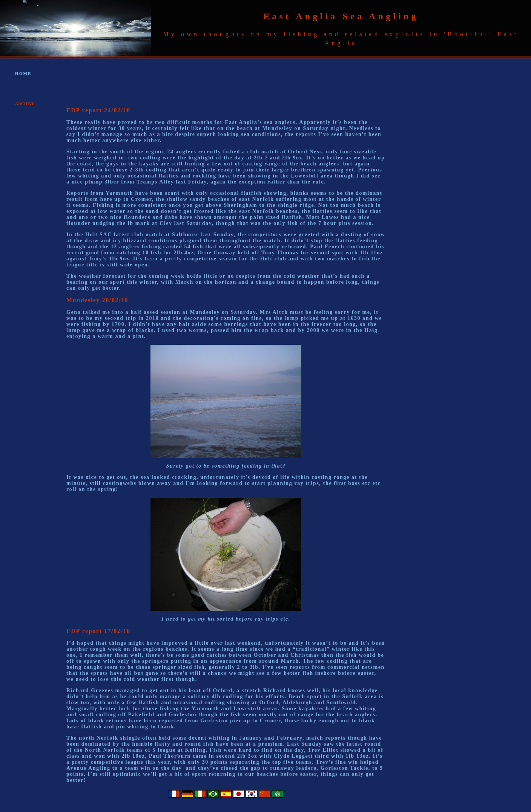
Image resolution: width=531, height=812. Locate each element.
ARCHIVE (25, 104)
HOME (23, 73)
